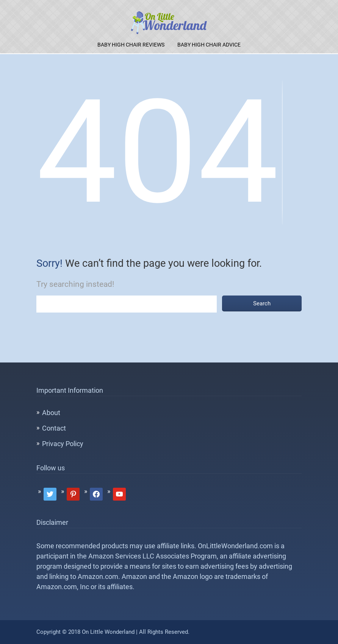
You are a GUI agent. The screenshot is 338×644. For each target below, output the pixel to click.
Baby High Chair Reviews (131, 45)
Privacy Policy (63, 444)
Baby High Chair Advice (209, 45)
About (51, 413)
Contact (54, 428)
